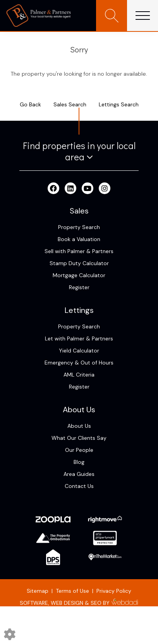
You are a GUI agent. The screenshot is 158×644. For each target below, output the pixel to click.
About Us (79, 426)
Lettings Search (119, 104)
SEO (96, 603)
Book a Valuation (79, 239)
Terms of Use (72, 591)
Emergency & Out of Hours (79, 363)
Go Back (30, 104)
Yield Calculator (79, 351)
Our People (79, 450)
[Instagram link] (105, 189)
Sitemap (38, 591)
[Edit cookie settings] (10, 634)
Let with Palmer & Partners (79, 338)
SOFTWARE (34, 603)
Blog (79, 462)
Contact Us (79, 486)
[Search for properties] (112, 16)
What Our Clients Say (79, 438)
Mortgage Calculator (79, 275)
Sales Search (70, 104)
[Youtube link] (88, 189)
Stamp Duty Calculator (79, 263)
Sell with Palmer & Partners (79, 251)
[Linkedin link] (70, 189)
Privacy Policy (114, 591)
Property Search (79, 227)
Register (79, 287)
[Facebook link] (53, 189)
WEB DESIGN (67, 603)
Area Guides (79, 474)
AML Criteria (79, 375)
